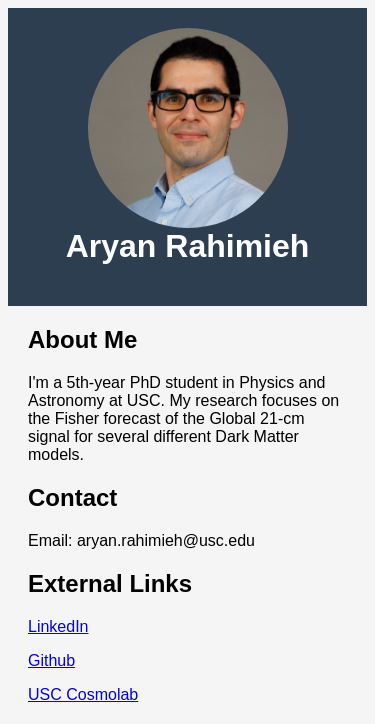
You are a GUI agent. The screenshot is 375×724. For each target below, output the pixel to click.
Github (51, 660)
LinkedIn (58, 626)
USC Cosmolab (83, 694)
